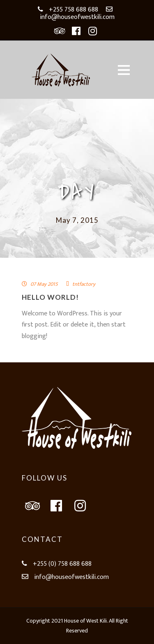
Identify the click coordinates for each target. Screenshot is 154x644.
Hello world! (50, 297)
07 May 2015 (44, 284)
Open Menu (124, 70)
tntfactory (84, 284)
